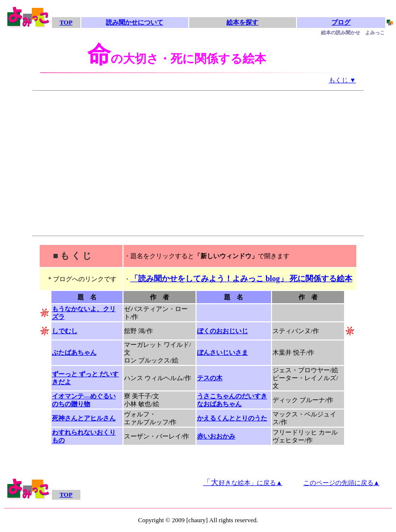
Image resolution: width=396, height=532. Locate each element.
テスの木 (210, 378)
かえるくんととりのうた (232, 418)
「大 (243, 482)
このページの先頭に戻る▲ (342, 483)
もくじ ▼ (342, 80)
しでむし (65, 331)
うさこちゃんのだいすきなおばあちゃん (232, 400)
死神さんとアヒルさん (84, 418)
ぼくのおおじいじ (223, 331)
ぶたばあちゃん (74, 352)
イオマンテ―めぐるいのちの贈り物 (84, 400)
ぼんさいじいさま (223, 352)
